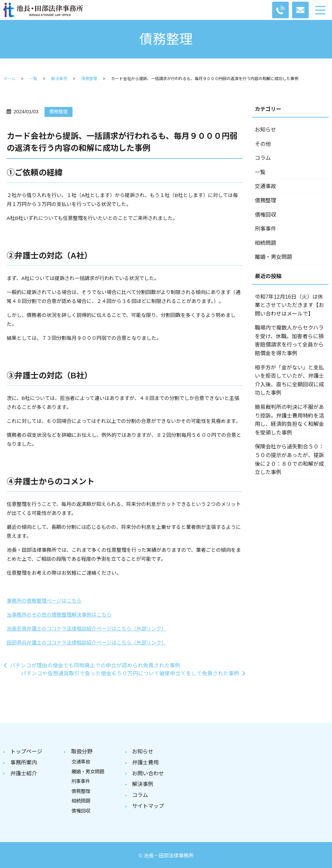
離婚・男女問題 (273, 257)
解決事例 (59, 79)
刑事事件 (265, 229)
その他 (263, 144)
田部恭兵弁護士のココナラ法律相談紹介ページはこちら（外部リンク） (86, 643)
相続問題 (265, 243)
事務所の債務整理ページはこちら (44, 601)
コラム (263, 158)
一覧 (33, 79)
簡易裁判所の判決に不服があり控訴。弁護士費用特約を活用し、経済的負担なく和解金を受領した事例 (289, 420)
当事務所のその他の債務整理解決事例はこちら (59, 615)
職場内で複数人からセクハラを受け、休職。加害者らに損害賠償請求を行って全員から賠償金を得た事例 (289, 340)
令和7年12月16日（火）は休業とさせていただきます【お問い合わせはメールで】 (289, 305)
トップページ (26, 752)
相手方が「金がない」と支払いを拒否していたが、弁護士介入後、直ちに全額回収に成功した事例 (289, 380)
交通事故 (265, 186)
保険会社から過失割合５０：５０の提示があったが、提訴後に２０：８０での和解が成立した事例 (289, 459)
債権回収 (265, 215)
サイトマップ (148, 804)
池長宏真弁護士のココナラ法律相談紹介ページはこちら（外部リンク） (86, 629)
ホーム (9, 79)
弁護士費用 (145, 762)
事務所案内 (24, 762)
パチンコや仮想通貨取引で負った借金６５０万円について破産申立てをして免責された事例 (130, 674)
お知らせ (265, 130)
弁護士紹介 (24, 773)
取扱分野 (82, 752)
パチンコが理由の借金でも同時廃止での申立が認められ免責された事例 (95, 666)
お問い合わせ (148, 773)
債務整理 (89, 79)
